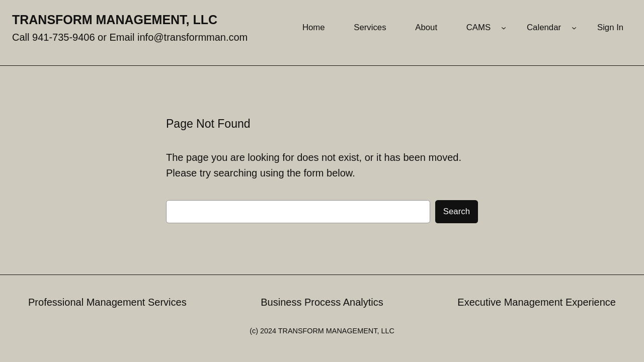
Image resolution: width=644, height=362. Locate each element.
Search (457, 211)
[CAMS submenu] (504, 28)
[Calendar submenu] (574, 28)
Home (314, 27)
